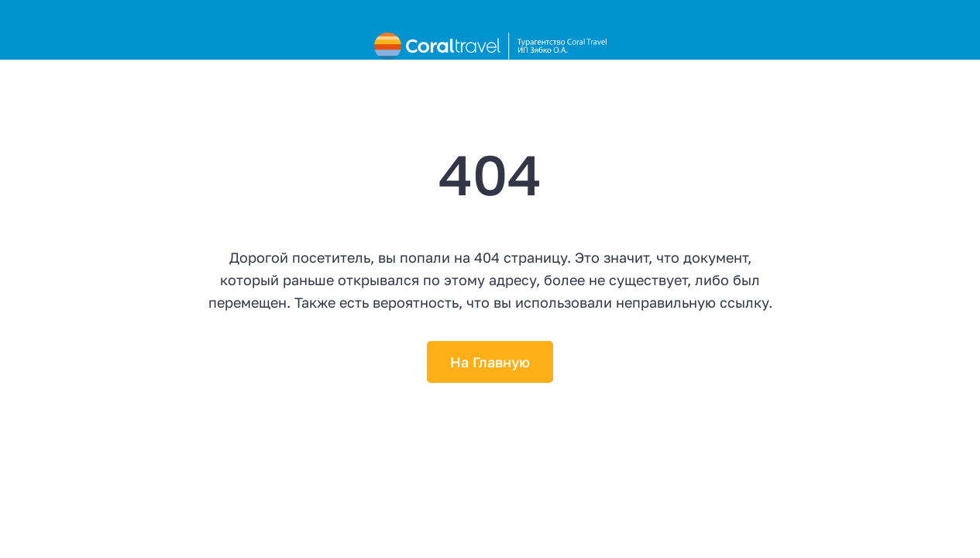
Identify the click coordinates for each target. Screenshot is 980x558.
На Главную (490, 362)
